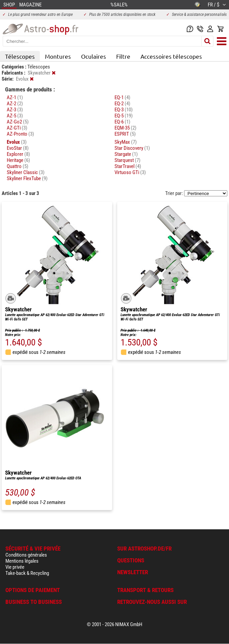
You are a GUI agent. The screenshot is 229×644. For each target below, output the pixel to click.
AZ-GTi (17, 128)
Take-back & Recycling (27, 573)
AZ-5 (15, 116)
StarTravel (128, 166)
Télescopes (20, 56)
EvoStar (18, 148)
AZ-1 (15, 97)
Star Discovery (132, 148)
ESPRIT (125, 134)
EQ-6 (122, 122)
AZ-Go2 (18, 122)
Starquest (128, 160)
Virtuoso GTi (130, 172)
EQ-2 (122, 104)
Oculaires (94, 56)
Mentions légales (22, 561)
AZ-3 (15, 110)
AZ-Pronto (20, 134)
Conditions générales (26, 555)
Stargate (126, 154)
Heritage (18, 160)
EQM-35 (125, 128)
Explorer (18, 154)
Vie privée (15, 567)
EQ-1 (122, 97)
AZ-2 (15, 104)
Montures (58, 56)
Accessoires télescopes (171, 56)
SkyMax (126, 142)
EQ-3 (124, 110)
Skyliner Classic (26, 172)
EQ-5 (124, 116)
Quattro (18, 166)
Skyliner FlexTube (27, 178)
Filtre (123, 56)
